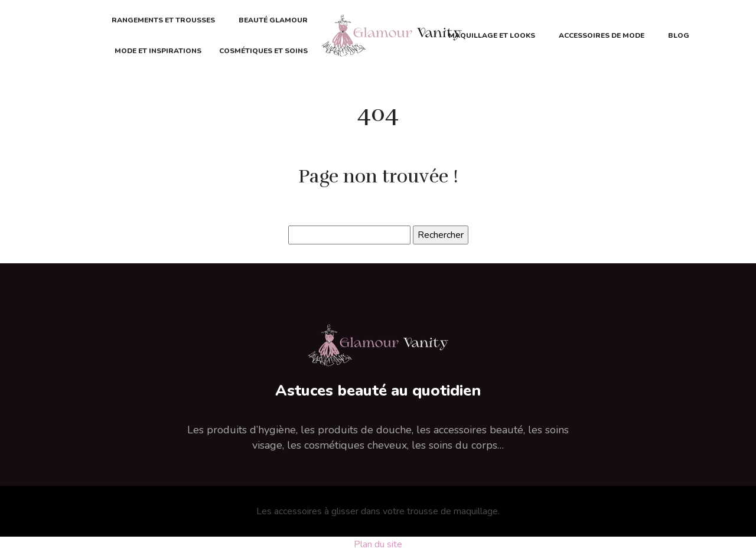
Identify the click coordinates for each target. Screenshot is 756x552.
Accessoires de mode (602, 35)
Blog (679, 35)
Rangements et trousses (163, 20)
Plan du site (378, 544)
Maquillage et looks (492, 35)
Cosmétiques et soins (263, 51)
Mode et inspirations (158, 51)
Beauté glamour (273, 20)
